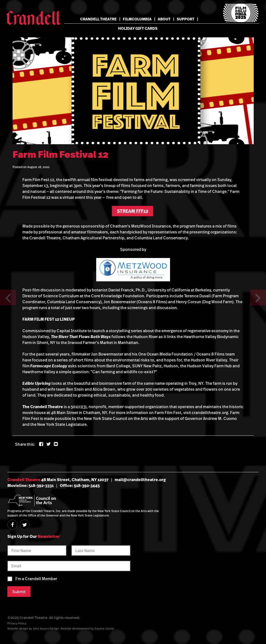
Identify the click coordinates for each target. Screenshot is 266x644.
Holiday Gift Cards (138, 28)
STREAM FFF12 (133, 211)
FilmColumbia (137, 19)
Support (186, 19)
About (164, 19)
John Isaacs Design (46, 628)
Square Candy (104, 628)
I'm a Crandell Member (36, 579)
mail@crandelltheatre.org (140, 480)
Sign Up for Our (34, 536)
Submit (19, 592)
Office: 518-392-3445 (80, 486)
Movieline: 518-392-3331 (31, 486)
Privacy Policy (17, 623)
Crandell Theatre (98, 19)
